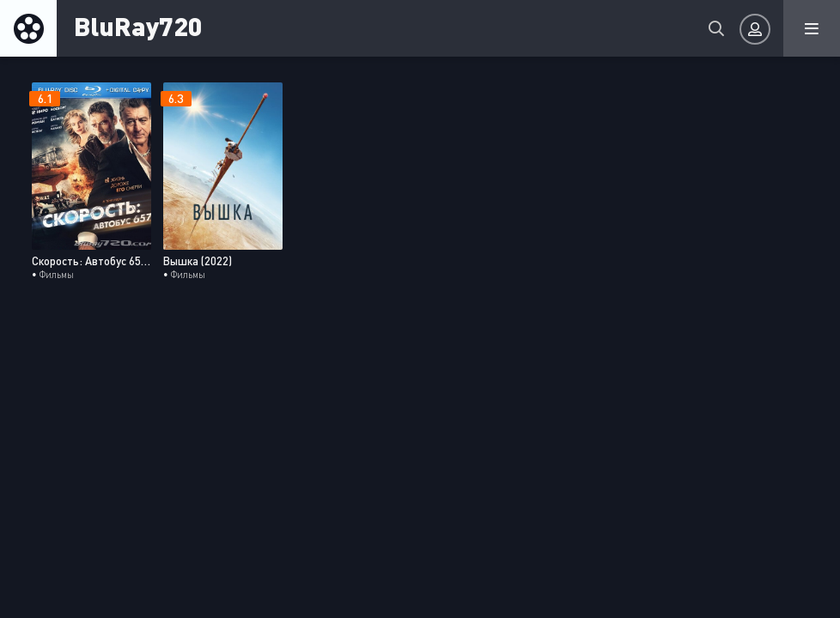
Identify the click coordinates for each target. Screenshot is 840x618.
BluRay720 (138, 25)
